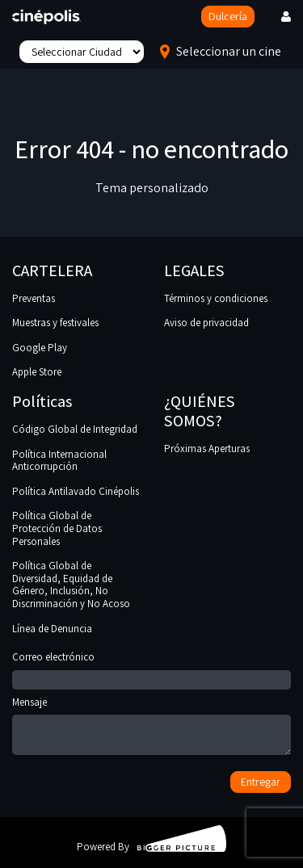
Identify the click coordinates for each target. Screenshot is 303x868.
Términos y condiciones (216, 298)
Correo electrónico (151, 669)
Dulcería (228, 16)
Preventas (34, 298)
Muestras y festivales (55, 323)
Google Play (40, 348)
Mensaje (151, 727)
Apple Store (37, 372)
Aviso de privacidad (206, 323)
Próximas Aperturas (207, 449)
